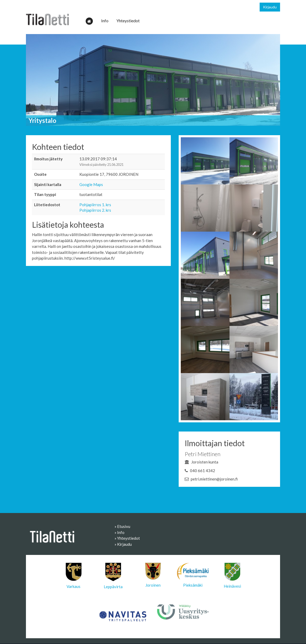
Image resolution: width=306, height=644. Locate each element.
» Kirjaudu (123, 544)
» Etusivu (122, 526)
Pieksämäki (193, 575)
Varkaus (74, 576)
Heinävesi (232, 576)
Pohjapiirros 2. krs (95, 210)
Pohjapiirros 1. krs (95, 205)
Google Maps (91, 184)
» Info (119, 532)
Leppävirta (113, 576)
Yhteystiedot (128, 21)
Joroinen (153, 575)
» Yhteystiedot (127, 538)
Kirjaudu (270, 7)
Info (105, 21)
